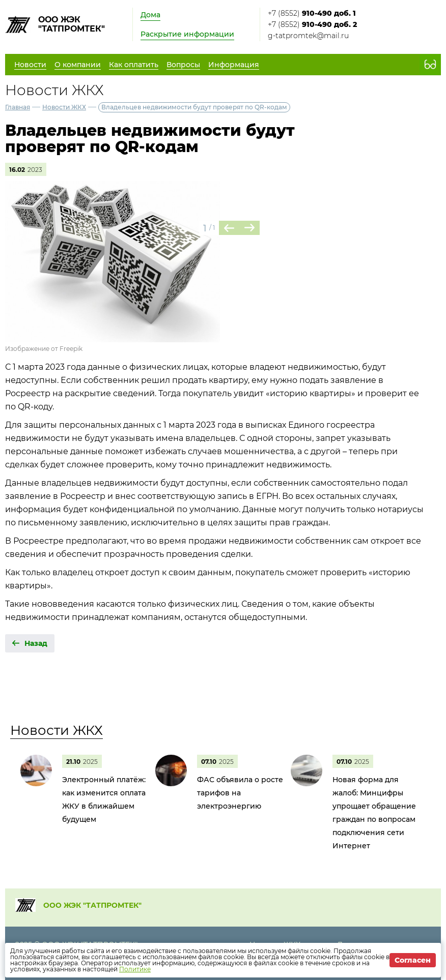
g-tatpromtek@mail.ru (308, 36)
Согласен (413, 960)
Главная (18, 107)
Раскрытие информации (187, 34)
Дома (150, 15)
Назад (36, 643)
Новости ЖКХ (64, 107)
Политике (135, 969)
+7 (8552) (312, 13)
